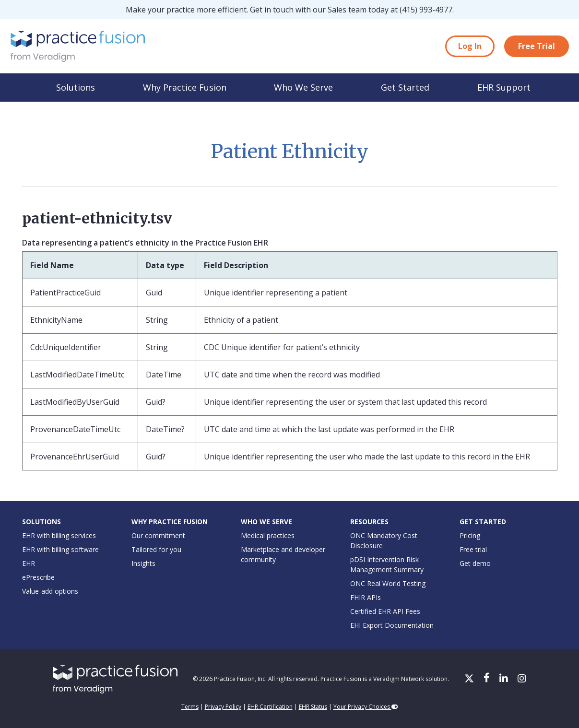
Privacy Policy (223, 707)
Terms (190, 707)
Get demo (475, 563)
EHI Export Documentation (392, 625)
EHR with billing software (60, 549)
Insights (143, 563)
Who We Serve (303, 87)
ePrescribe (38, 577)
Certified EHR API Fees (385, 611)
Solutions (76, 87)
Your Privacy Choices (366, 707)
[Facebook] (488, 679)
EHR (29, 563)
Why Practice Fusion (185, 87)
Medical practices (268, 535)
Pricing (470, 535)
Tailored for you (156, 549)
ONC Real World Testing (388, 583)
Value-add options (50, 591)
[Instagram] (522, 679)
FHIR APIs (366, 597)
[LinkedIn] (505, 679)
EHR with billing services (59, 535)
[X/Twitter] (470, 679)
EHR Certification (270, 707)
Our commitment (158, 535)
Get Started (405, 87)
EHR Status (313, 707)
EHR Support (504, 87)
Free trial (473, 549)
